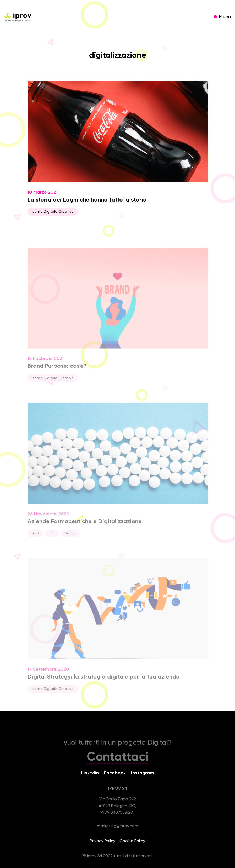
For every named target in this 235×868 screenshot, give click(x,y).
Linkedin (90, 773)
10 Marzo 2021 (118, 148)
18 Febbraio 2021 (118, 317)
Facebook (115, 773)
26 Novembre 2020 (118, 473)
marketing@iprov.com (117, 826)
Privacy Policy (103, 841)
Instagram (143, 773)
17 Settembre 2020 (118, 628)
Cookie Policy (132, 841)
